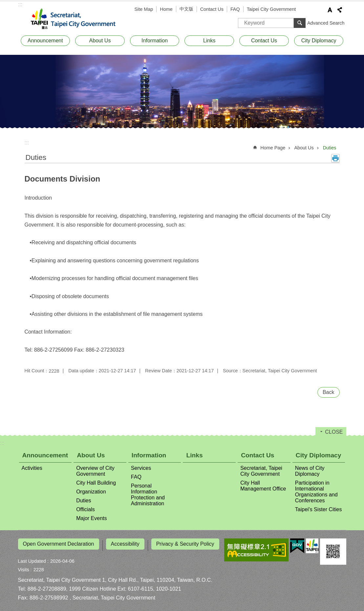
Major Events (91, 518)
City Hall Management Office (263, 486)
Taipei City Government (271, 9)
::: (20, 4)
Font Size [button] (330, 10)
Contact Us (212, 9)
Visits (24, 567)
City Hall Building (96, 483)
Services (141, 468)
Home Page (273, 148)
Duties (330, 148)
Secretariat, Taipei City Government (77, 19)
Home (166, 9)
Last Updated (32, 558)
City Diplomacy (319, 41)
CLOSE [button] (334, 432)
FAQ (235, 9)
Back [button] (329, 392)
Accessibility (125, 544)
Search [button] (300, 23)
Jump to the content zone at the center (3, 3)
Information (155, 41)
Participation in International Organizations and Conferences (316, 492)
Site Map (144, 9)
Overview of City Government (95, 471)
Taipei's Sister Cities (319, 509)
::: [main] (27, 143)
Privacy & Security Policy (185, 544)
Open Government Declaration (59, 544)
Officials (86, 509)
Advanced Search (326, 23)
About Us (100, 41)
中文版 (186, 9)
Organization (91, 492)
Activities (32, 468)
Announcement (45, 41)
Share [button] (340, 10)
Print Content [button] (335, 158)
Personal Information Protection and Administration (148, 495)
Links (209, 41)
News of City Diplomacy (310, 471)
